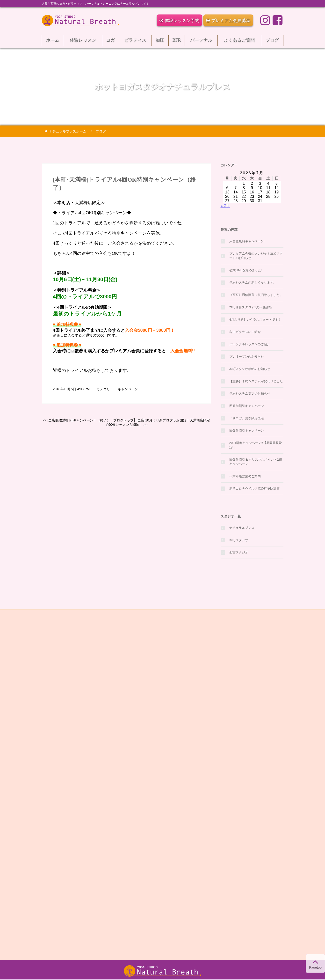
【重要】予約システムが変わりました (256, 381)
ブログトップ (123, 420)
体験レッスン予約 (179, 21)
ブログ (272, 42)
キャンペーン (128, 389)
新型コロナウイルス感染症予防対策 (254, 489)
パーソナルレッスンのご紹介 (250, 344)
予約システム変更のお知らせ (250, 394)
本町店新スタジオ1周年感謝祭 (251, 307)
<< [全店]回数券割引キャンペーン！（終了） (76, 420)
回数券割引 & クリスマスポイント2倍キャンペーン (256, 462)
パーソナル (201, 42)
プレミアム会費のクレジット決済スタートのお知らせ (256, 256)
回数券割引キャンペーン (247, 406)
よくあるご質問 (239, 42)
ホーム (53, 42)
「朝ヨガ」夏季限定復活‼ (247, 418)
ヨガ (110, 42)
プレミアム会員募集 (228, 21)
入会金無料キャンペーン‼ (247, 241)
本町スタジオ (239, 540)
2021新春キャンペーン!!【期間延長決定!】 (256, 445)
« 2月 (225, 206)
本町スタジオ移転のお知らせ (250, 369)
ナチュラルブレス (242, 528)
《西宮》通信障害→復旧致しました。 (256, 295)
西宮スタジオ (239, 552)
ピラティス (135, 42)
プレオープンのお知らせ (247, 357)
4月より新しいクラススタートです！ (255, 320)
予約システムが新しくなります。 (253, 283)
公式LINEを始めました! (246, 270)
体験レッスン (83, 42)
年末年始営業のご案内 (245, 476)
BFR (177, 42)
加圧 (160, 42)
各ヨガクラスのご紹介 (245, 332)
